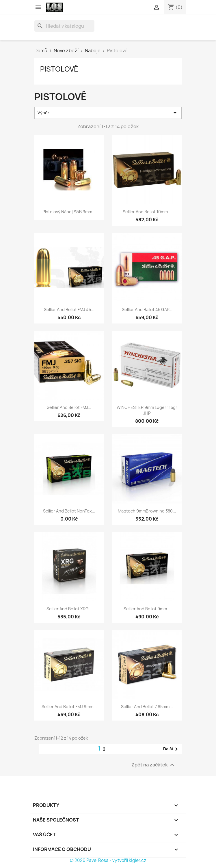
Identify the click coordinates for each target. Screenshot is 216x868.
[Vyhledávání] (64, 26)
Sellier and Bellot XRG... (69, 609)
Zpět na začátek (153, 765)
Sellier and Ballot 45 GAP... (147, 309)
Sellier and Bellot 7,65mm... (147, 707)
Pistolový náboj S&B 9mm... (69, 212)
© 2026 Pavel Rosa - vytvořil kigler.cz (108, 860)
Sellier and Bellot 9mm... (147, 609)
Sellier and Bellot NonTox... (69, 511)
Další (172, 749)
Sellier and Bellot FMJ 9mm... (69, 707)
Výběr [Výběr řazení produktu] (108, 113)
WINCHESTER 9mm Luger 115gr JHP (147, 410)
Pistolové (59, 69)
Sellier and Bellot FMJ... (69, 407)
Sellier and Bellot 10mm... (147, 212)
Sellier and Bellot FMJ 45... (69, 309)
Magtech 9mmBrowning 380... (147, 511)
